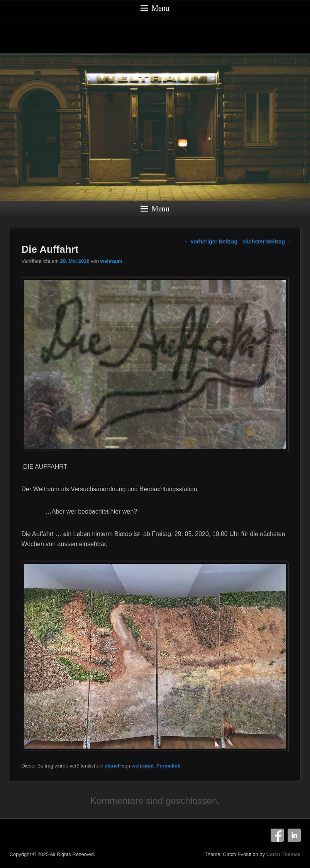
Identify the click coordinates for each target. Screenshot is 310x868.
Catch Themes (284, 854)
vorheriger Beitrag (211, 242)
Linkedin (294, 835)
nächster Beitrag (267, 242)
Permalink (168, 766)
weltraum (111, 261)
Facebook (277, 835)
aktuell (113, 766)
